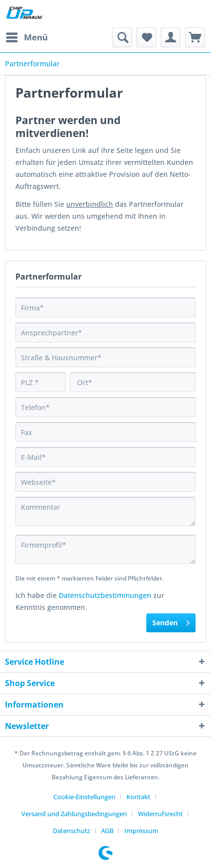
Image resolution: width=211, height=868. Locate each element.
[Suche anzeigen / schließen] (122, 37)
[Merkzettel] (146, 37)
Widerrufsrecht (160, 814)
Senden (171, 621)
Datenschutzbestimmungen (105, 595)
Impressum (141, 831)
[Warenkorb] (195, 37)
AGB (107, 831)
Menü (27, 36)
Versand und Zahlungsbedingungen (74, 814)
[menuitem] (26, 37)
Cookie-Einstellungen (84, 797)
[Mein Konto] (171, 37)
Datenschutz (71, 831)
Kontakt (138, 797)
